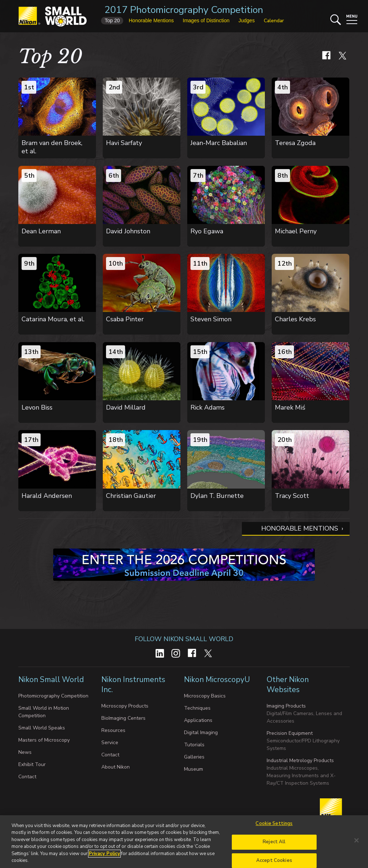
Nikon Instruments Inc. (133, 685)
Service (110, 743)
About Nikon (116, 767)
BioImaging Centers (123, 718)
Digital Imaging (201, 732)
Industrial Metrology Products (300, 760)
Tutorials (194, 745)
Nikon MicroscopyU (217, 680)
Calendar (274, 21)
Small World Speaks (42, 728)
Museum (194, 769)
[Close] (356, 844)
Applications (198, 720)
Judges (246, 20)
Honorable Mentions (300, 528)
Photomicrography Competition (53, 696)
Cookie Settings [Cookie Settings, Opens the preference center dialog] (274, 827)
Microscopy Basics (205, 696)
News (25, 752)
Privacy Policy (104, 857)
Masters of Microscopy (44, 740)
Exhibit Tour (32, 764)
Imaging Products (286, 706)
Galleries (194, 757)
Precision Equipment (290, 733)
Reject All (274, 845)
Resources (113, 730)
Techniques (197, 708)
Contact (27, 777)
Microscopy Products (125, 706)
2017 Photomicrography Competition (184, 10)
